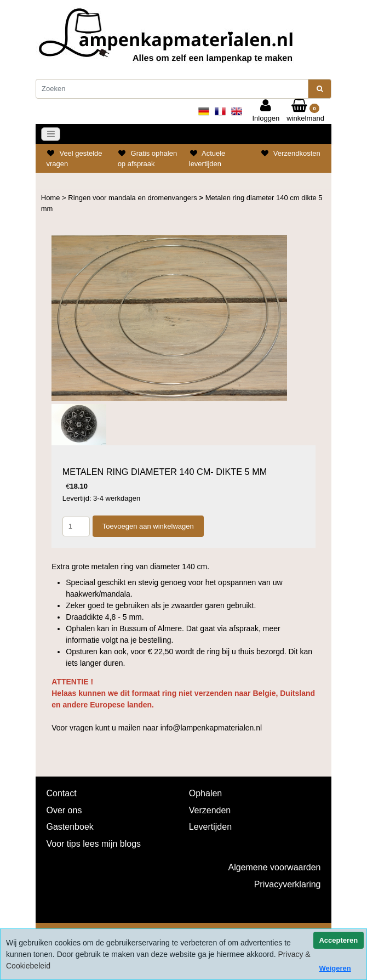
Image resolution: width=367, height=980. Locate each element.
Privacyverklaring (288, 884)
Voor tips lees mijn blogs (94, 844)
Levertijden (210, 827)
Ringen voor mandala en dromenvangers (133, 198)
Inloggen (266, 111)
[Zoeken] (172, 89)
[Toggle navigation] (51, 134)
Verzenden (210, 810)
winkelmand (305, 111)
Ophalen (206, 793)
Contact (62, 793)
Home (51, 198)
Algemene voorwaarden (275, 867)
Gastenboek (70, 827)
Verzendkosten (297, 153)
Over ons (64, 810)
